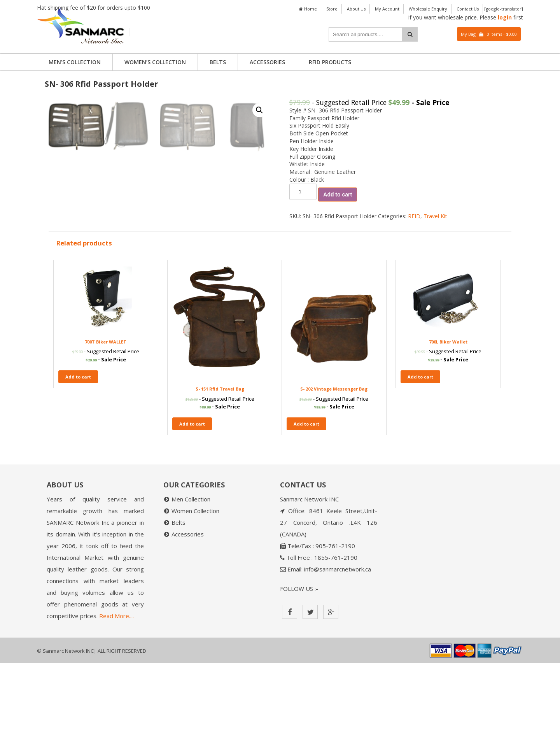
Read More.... (116, 696)
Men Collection (191, 579)
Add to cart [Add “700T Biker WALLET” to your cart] (78, 457)
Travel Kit (435, 216)
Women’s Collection (155, 62)
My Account (387, 9)
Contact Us (468, 9)
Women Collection (195, 591)
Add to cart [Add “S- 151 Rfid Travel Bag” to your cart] (192, 504)
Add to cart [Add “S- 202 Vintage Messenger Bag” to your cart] (306, 504)
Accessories (267, 62)
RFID (414, 216)
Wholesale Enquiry (428, 9)
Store (332, 9)
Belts (218, 62)
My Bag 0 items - (489, 34)
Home (308, 9)
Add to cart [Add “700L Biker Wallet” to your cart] (420, 457)
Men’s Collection (75, 62)
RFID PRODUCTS (330, 62)
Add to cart (338, 195)
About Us (356, 9)
